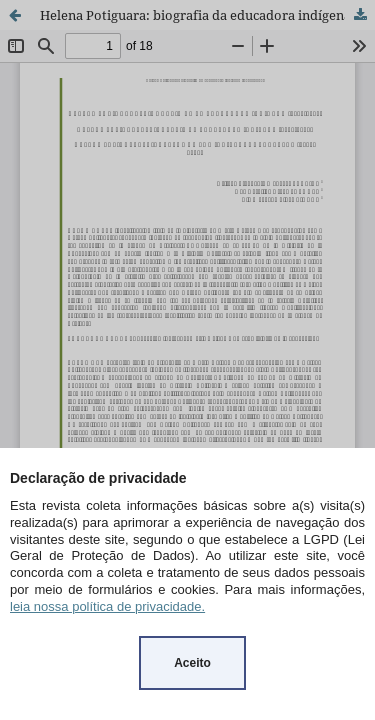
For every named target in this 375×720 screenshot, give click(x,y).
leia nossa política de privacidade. (107, 606)
